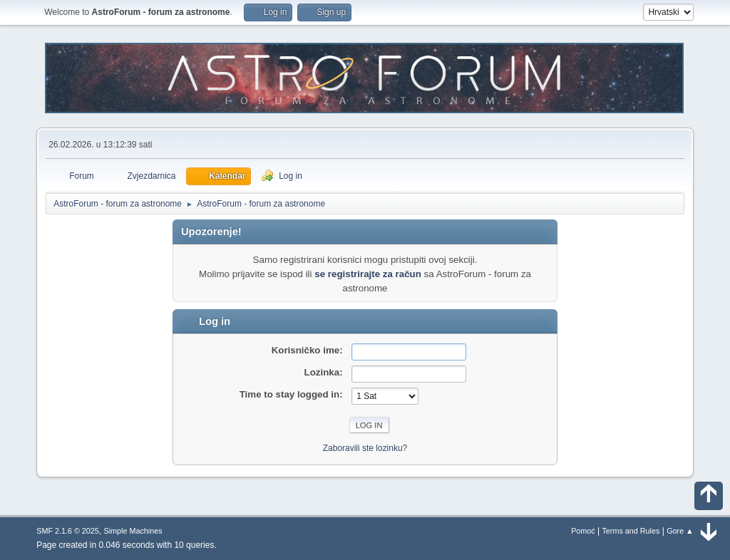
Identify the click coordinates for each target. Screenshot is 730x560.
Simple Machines (133, 531)
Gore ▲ (680, 531)
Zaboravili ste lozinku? (365, 448)
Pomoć (583, 531)
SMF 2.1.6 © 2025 (68, 531)
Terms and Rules (631, 531)
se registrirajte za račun (368, 274)
